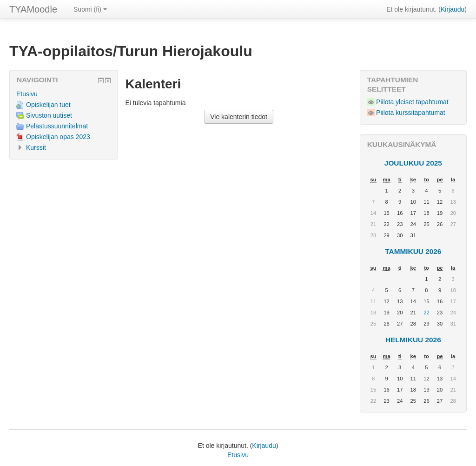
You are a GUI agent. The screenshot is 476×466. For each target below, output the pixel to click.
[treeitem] (64, 94)
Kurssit (36, 147)
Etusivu (27, 94)
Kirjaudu (453, 9)
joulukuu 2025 (413, 163)
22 (426, 313)
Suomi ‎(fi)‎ (90, 9)
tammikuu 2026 (413, 251)
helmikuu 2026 (413, 340)
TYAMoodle (33, 9)
